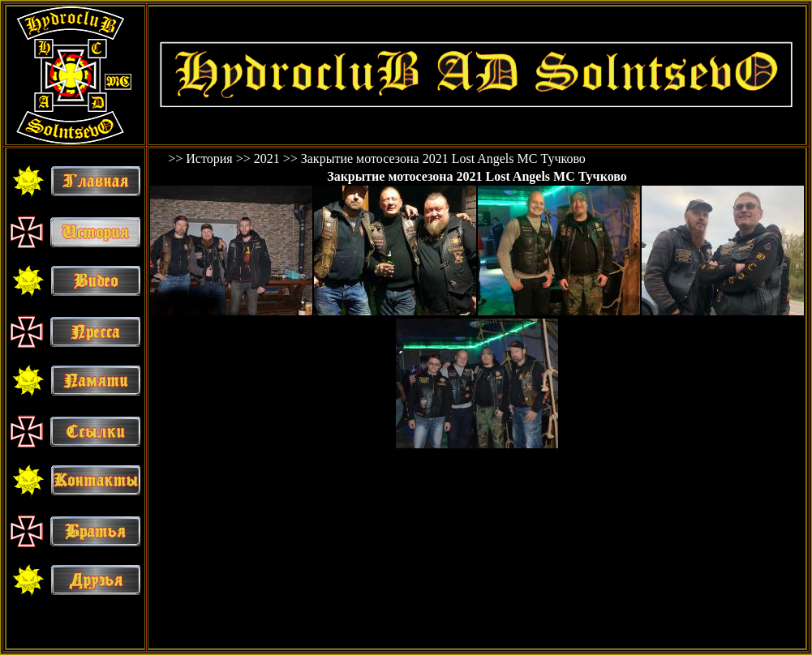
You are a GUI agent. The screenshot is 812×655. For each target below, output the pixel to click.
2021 (267, 158)
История (209, 158)
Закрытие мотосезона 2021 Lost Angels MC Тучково (443, 158)
